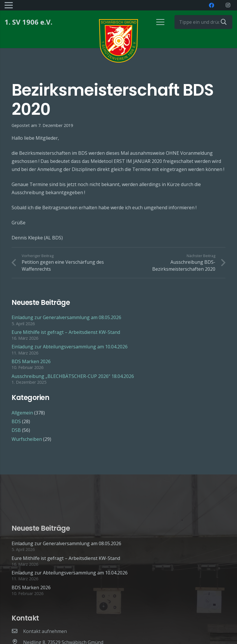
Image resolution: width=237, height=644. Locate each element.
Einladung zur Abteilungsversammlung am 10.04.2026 (70, 347)
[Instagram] (228, 5)
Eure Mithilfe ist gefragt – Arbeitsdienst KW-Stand (66, 332)
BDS (16, 421)
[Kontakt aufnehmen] (17, 631)
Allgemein (22, 413)
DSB (16, 430)
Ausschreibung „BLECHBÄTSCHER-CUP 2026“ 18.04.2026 (73, 376)
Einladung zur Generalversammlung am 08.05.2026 (66, 317)
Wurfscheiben (27, 439)
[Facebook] (212, 5)
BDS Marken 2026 (31, 361)
